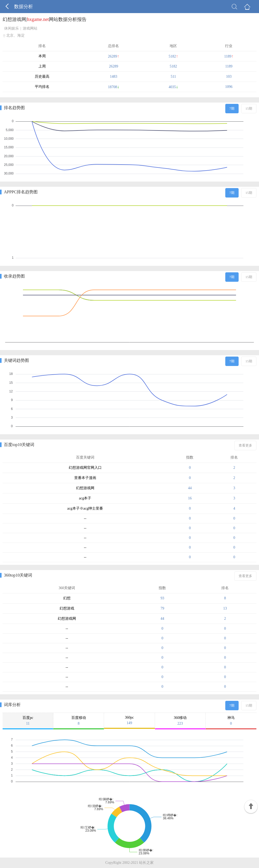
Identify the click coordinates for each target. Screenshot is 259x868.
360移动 (180, 721)
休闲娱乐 (11, 28)
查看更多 (245, 445)
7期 (232, 108)
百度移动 (79, 721)
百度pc (28, 721)
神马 (231, 721)
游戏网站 (30, 28)
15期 (249, 108)
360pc (129, 720)
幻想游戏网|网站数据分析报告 (45, 19)
